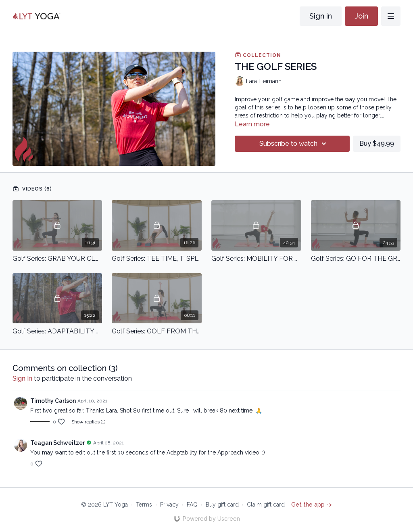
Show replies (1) (88, 422)
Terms (144, 505)
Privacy (169, 505)
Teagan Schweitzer (57, 443)
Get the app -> (312, 505)
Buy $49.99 (377, 143)
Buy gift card (222, 505)
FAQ (192, 505)
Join (361, 16)
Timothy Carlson (53, 401)
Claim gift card (266, 505)
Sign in (321, 16)
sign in (22, 378)
